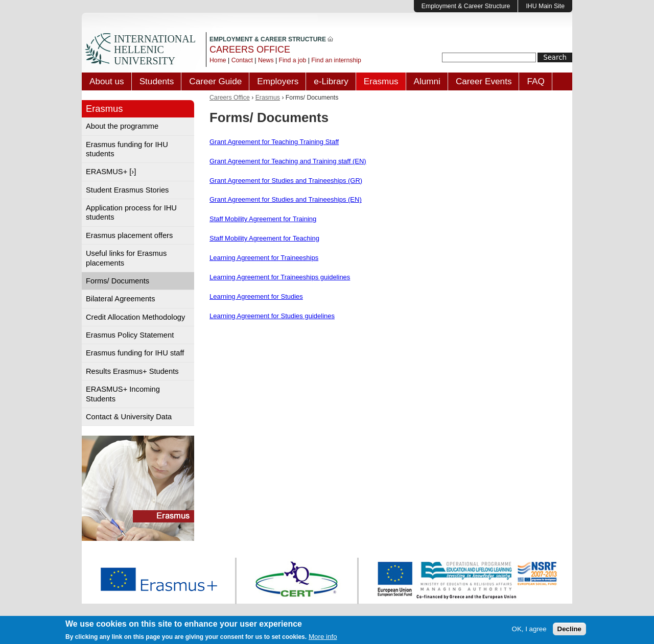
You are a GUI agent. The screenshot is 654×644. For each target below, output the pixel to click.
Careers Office (230, 98)
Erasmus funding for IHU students (127, 149)
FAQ (535, 81)
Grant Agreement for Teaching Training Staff (274, 142)
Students (157, 81)
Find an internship (336, 60)
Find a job (293, 60)
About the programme (122, 126)
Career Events (484, 81)
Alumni (427, 81)
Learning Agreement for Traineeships (264, 258)
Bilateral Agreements (121, 299)
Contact (242, 60)
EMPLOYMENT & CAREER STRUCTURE (271, 39)
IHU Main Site (545, 6)
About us (107, 81)
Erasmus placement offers (129, 235)
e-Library (331, 81)
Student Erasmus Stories (127, 190)
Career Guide (215, 81)
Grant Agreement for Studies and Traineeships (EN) (286, 199)
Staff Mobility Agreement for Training (263, 219)
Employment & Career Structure (466, 6)
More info (323, 638)
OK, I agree (529, 630)
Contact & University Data (129, 417)
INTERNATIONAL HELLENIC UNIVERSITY (155, 50)
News (266, 60)
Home (218, 60)
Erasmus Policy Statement (130, 335)
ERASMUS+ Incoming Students (123, 394)
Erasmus (381, 81)
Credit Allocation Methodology (135, 317)
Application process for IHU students (131, 212)
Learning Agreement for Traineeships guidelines (280, 277)
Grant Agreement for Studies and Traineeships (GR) (286, 181)
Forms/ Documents (118, 281)
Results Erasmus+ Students (132, 371)
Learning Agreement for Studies (256, 296)
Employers (278, 81)
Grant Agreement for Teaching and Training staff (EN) (288, 161)
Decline (569, 630)
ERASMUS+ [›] (111, 172)
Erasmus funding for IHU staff (135, 353)
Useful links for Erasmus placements (126, 258)
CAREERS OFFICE (250, 50)
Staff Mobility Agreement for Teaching (264, 238)
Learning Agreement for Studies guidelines (272, 316)
